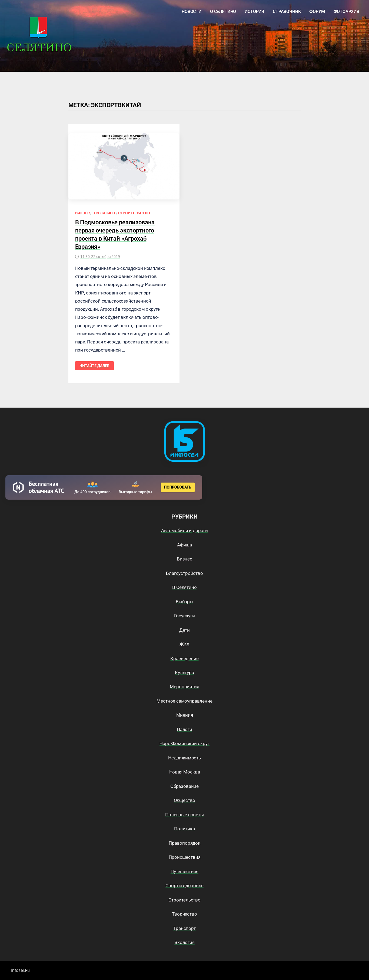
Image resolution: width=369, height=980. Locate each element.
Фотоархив (346, 12)
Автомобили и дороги (184, 530)
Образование (184, 786)
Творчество (184, 914)
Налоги (184, 729)
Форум (317, 12)
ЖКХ (184, 644)
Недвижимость (184, 758)
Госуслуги (184, 616)
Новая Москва (185, 772)
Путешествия (184, 871)
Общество (185, 800)
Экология (184, 942)
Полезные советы (184, 815)
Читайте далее (94, 366)
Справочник (287, 12)
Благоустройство (184, 573)
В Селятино (104, 213)
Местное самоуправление (184, 701)
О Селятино (223, 12)
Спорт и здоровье (184, 886)
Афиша (184, 545)
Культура (184, 673)
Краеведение (184, 658)
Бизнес (82, 213)
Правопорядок (184, 843)
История (254, 12)
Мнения (185, 715)
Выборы (184, 602)
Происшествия (185, 857)
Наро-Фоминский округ (184, 743)
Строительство (134, 213)
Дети (184, 630)
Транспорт (184, 928)
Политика (184, 829)
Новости (192, 12)
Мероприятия (184, 687)
